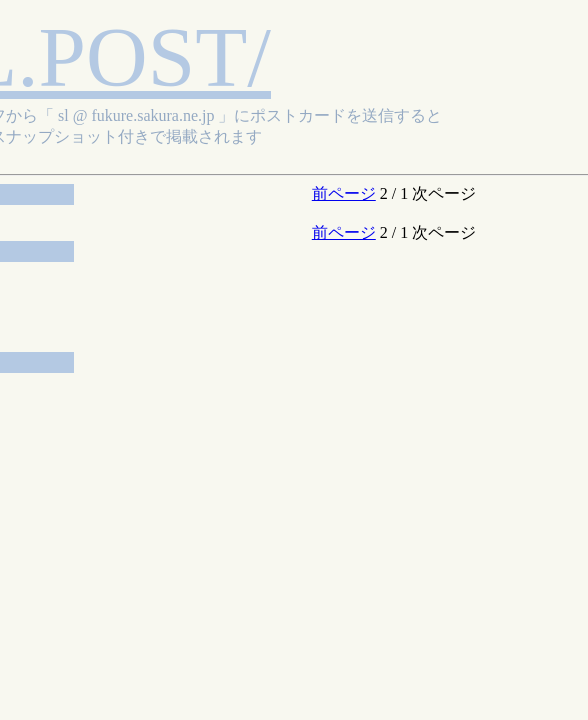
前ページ (344, 193)
